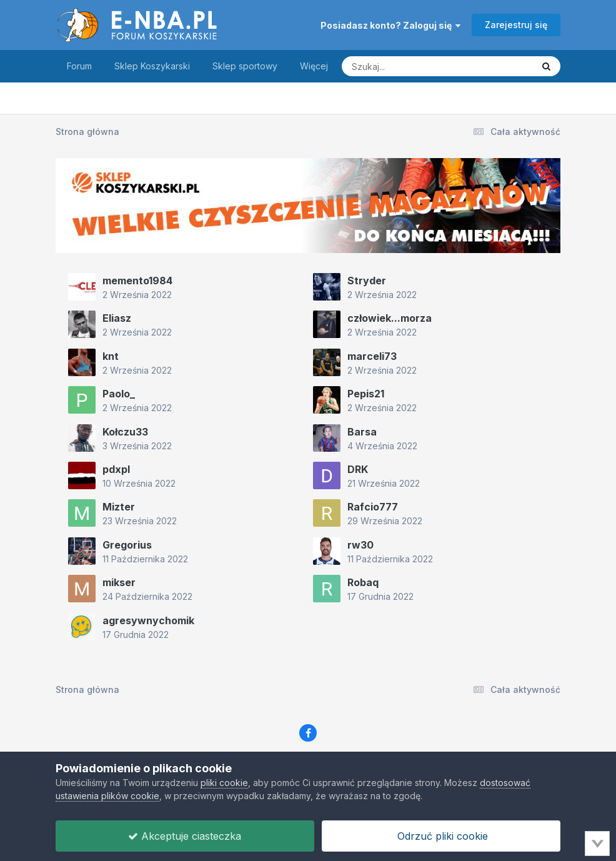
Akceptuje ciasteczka (185, 836)
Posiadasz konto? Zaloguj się (390, 25)
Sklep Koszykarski (152, 66)
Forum (79, 66)
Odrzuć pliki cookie (441, 836)
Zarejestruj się (516, 25)
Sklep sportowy (245, 66)
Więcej (314, 66)
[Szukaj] (406, 66)
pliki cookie (224, 783)
